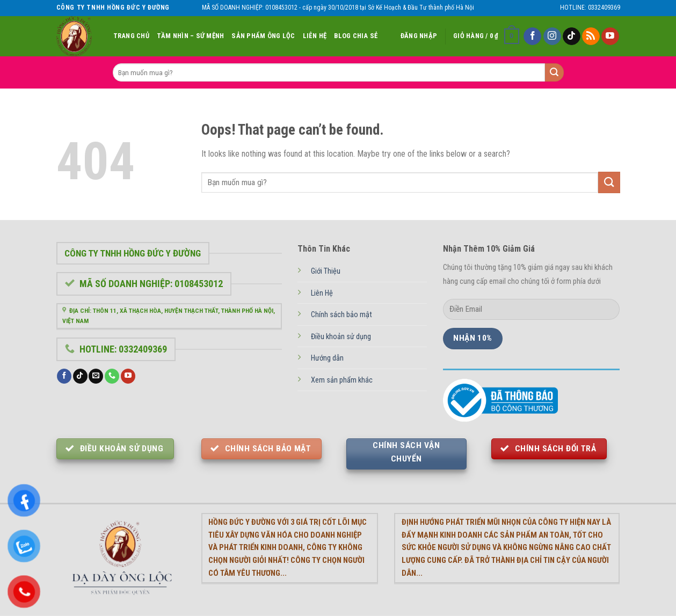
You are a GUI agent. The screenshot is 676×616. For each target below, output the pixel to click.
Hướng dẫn (327, 358)
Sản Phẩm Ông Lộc (263, 36)
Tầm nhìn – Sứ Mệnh (191, 36)
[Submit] (609, 182)
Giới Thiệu (326, 271)
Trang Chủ (131, 36)
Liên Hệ (315, 36)
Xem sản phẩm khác (342, 380)
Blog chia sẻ (356, 36)
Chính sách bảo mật (341, 315)
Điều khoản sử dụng (341, 337)
